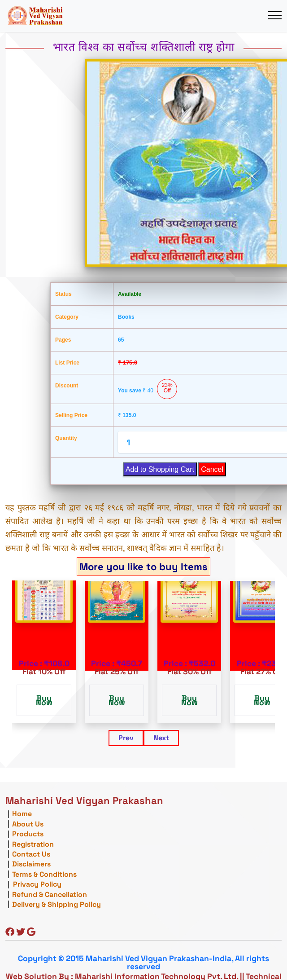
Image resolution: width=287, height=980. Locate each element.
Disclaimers (31, 864)
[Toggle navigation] (275, 16)
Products (28, 834)
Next (161, 738)
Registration (33, 844)
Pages (63, 340)
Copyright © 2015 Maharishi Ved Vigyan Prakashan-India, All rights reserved (143, 962)
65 (121, 340)
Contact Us (31, 854)
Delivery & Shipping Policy (57, 904)
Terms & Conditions (44, 874)
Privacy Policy (37, 884)
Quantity (66, 438)
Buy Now (44, 700)
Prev (126, 738)
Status (63, 294)
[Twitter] (21, 933)
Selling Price (71, 415)
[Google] (31, 933)
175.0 (128, 363)
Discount (67, 386)
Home (22, 814)
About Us (28, 824)
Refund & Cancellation (50, 894)
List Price (67, 363)
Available (130, 294)
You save (148, 389)
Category (67, 317)
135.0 (127, 415)
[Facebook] (10, 933)
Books (126, 317)
